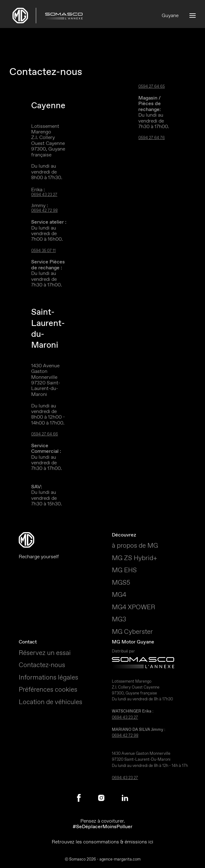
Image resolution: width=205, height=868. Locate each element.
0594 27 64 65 (152, 87)
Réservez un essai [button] (45, 653)
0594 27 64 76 (152, 138)
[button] (193, 16)
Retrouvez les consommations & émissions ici (102, 842)
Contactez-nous (42, 665)
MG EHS (124, 570)
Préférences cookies (48, 689)
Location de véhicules (50, 702)
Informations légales (48, 677)
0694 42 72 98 (44, 211)
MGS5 (121, 583)
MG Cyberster (132, 632)
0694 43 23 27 (44, 195)
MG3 (119, 619)
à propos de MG (135, 545)
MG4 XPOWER (133, 607)
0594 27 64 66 (45, 434)
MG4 (119, 595)
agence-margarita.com (120, 859)
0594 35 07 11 (43, 251)
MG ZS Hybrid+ (134, 558)
